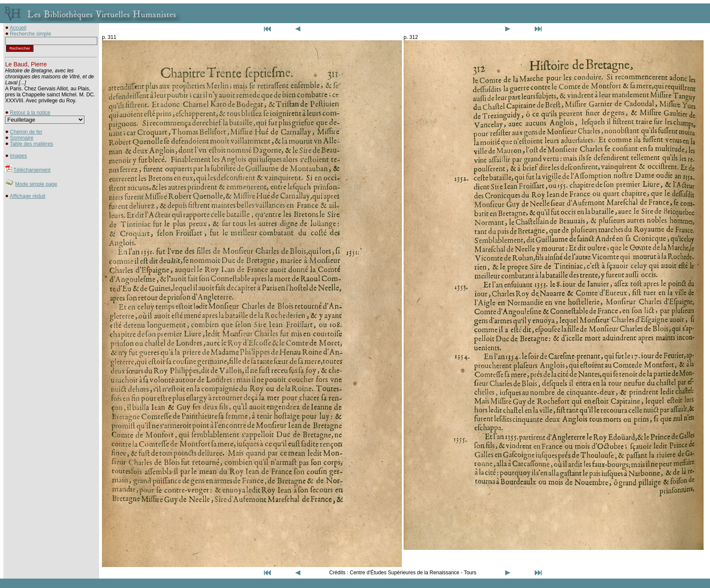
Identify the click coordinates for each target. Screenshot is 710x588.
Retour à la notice (30, 113)
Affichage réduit (28, 196)
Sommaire (22, 138)
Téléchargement (32, 170)
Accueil (18, 28)
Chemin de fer (26, 132)
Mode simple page (36, 184)
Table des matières (31, 144)
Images (18, 156)
